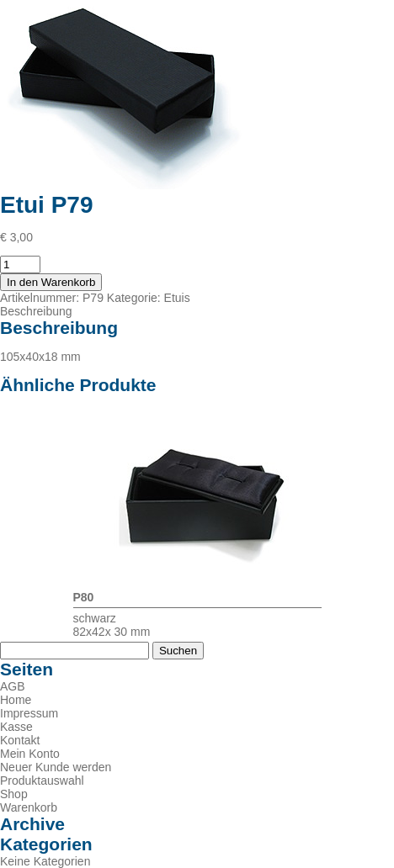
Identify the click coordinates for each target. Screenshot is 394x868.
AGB (13, 686)
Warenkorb (29, 807)
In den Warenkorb (51, 282)
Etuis (177, 298)
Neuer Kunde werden (56, 767)
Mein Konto (30, 754)
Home (16, 700)
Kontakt (20, 740)
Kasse (16, 727)
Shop (14, 794)
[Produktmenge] (20, 265)
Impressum (29, 713)
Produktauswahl (42, 781)
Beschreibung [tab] (36, 311)
